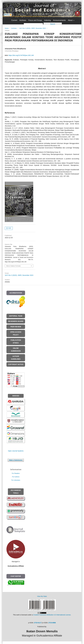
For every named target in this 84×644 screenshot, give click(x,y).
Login (67, 4)
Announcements (59, 20)
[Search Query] (33, 24)
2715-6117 (38, 623)
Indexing (48, 20)
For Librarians (16, 480)
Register (54, 4)
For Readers (16, 473)
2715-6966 (52, 623)
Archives (23, 20)
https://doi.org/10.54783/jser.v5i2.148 (21, 55)
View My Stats (42, 596)
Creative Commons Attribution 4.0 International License (52, 615)
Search (53, 24)
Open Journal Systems (16, 451)
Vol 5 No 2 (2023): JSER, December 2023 (32, 28)
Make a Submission (16, 460)
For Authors (16, 477)
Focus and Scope (35, 20)
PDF (10, 228)
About (70, 20)
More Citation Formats (14, 266)
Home (7, 28)
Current (14, 20)
